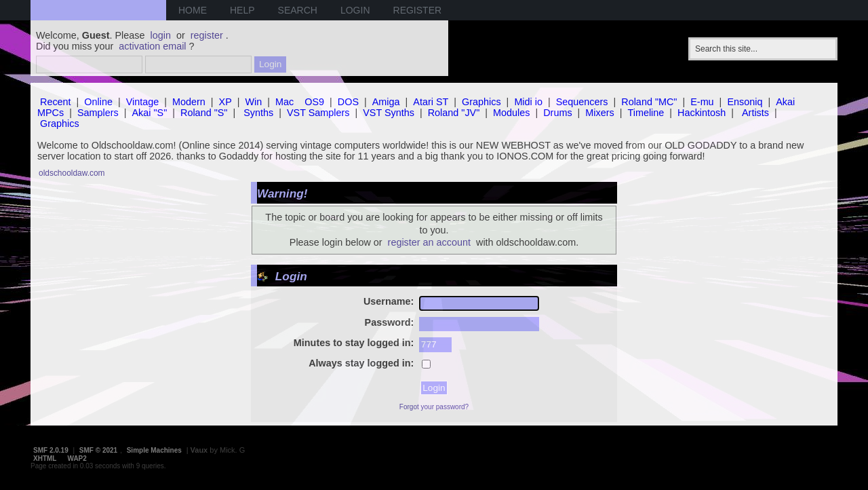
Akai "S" (149, 113)
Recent (56, 102)
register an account (429, 242)
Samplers (98, 113)
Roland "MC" (649, 102)
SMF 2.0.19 (51, 450)
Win (254, 102)
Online (98, 102)
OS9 (314, 102)
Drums (557, 113)
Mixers (599, 113)
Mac (284, 102)
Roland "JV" (454, 113)
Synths (258, 113)
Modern (189, 102)
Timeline (646, 113)
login (161, 35)
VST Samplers (318, 113)
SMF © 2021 (98, 450)
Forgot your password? (434, 407)
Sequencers (582, 102)
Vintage (143, 102)
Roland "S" (204, 113)
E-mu (702, 102)
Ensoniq (745, 102)
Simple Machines (154, 450)
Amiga (386, 102)
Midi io (528, 102)
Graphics (481, 102)
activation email (152, 46)
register (207, 35)
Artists (755, 113)
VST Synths (389, 113)
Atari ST (431, 102)
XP (225, 102)
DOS (348, 102)
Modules (511, 113)
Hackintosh (702, 113)
